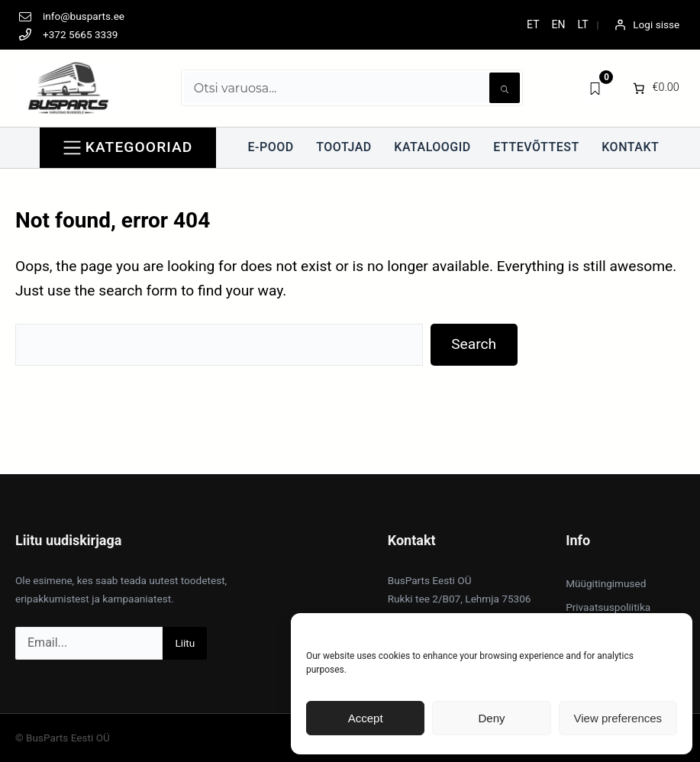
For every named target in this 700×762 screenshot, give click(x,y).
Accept (366, 718)
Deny (491, 718)
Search (474, 344)
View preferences (618, 718)
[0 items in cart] (655, 88)
